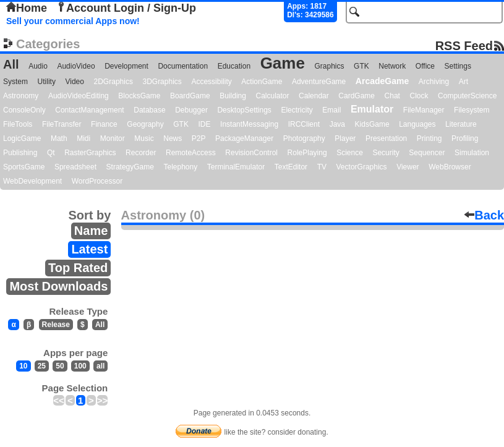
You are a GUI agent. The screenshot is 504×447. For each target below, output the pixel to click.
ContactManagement (89, 110)
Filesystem (472, 110)
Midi (83, 138)
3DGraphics (162, 82)
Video (74, 82)
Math (59, 138)
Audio (38, 66)
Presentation (386, 138)
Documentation (183, 66)
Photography (304, 138)
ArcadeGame (382, 81)
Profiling (465, 138)
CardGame (357, 96)
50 (60, 366)
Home (27, 8)
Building (233, 96)
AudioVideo (76, 66)
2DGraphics (113, 82)
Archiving (434, 82)
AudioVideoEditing (79, 96)
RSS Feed (464, 45)
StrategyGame (130, 167)
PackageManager (244, 138)
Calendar (314, 96)
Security (386, 153)
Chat (392, 96)
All (11, 64)
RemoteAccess (191, 153)
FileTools (18, 124)
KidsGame (372, 124)
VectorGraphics (362, 167)
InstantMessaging (249, 124)
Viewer (408, 167)
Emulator (372, 109)
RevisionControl (251, 153)
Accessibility (211, 82)
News (173, 138)
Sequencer (427, 153)
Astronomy (21, 96)
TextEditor (291, 167)
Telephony (180, 167)
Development (126, 66)
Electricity (297, 110)
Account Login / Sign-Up (126, 8)
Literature (461, 124)
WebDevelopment (32, 181)
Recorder (141, 153)
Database (149, 110)
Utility (47, 82)
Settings (458, 66)
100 (80, 366)
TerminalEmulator (236, 167)
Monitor (113, 138)
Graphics (329, 66)
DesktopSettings (244, 110)
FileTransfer (62, 124)
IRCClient (304, 124)
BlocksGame (139, 96)
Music (144, 138)
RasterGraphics (90, 153)
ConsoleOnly (24, 110)
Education (234, 66)
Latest (89, 249)
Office (425, 66)
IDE (205, 124)
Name (91, 231)
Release (56, 325)
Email (331, 110)
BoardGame (190, 96)
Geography (145, 124)
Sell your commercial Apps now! (73, 21)
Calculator (272, 96)
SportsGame (24, 167)
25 (42, 366)
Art (463, 82)
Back (484, 215)
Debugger (191, 110)
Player (345, 138)
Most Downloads (58, 286)
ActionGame (262, 82)
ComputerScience (467, 96)
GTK (361, 66)
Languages (417, 124)
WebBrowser (450, 167)
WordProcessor (97, 181)
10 (23, 366)
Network (392, 66)
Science (350, 153)
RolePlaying (307, 153)
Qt (51, 153)
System (15, 82)
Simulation (472, 153)
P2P (199, 138)
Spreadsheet (75, 167)
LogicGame (22, 138)
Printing (429, 138)
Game (283, 63)
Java (337, 124)
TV (322, 167)
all (100, 366)
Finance (104, 124)
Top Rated (78, 268)
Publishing (20, 153)
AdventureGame (319, 82)
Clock (419, 96)
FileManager (424, 110)
